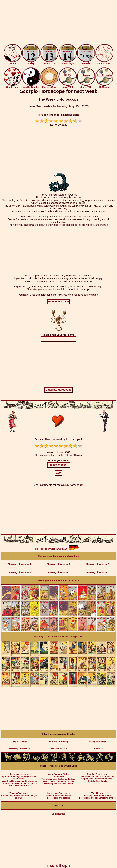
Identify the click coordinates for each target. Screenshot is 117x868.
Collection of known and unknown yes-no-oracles (20, 794)
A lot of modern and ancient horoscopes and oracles (59, 794)
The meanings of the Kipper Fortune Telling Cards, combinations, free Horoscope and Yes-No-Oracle (59, 777)
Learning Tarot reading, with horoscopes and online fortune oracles (97, 794)
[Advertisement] (58, 22)
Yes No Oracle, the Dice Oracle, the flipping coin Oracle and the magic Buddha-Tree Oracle (97, 776)
